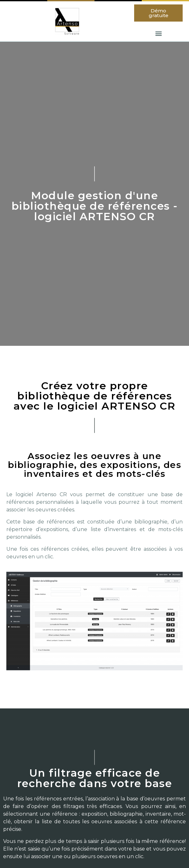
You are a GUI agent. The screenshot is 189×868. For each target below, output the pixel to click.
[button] (158, 13)
